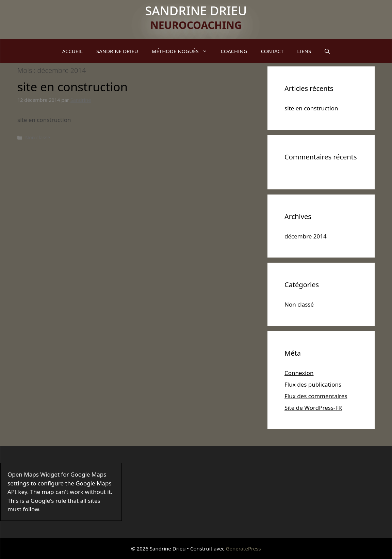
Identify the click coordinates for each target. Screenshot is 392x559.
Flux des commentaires (316, 396)
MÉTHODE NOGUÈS (183, 51)
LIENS (304, 51)
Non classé (38, 137)
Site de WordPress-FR (313, 408)
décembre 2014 (306, 236)
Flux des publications (313, 384)
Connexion (299, 373)
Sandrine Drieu (196, 11)
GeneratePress (243, 548)
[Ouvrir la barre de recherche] (327, 51)
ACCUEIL (72, 51)
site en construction (72, 87)
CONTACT (272, 51)
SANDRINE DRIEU (117, 51)
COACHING (234, 51)
